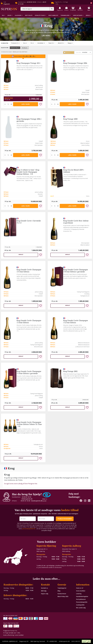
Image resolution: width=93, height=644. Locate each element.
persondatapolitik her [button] (29, 529)
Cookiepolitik (80, 605)
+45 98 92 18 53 (26, 497)
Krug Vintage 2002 (70, 371)
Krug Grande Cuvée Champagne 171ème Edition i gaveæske (29, 372)
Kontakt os (44, 588)
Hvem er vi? (80, 588)
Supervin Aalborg (72, 546)
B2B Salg (44, 591)
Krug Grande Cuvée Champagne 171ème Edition (29, 322)
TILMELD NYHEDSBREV (65, 519)
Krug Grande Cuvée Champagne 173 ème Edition (29, 271)
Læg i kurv (26, 104)
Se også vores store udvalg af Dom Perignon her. (21, 484)
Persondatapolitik (82, 602)
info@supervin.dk (27, 499)
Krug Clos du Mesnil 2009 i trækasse (74, 171)
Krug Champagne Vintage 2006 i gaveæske (29, 120)
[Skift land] (91, 3)
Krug (13, 19)
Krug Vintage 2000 (70, 119)
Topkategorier (62, 588)
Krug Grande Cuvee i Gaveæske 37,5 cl (29, 222)
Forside (8, 19)
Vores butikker (81, 591)
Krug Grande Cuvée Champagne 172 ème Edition (76, 322)
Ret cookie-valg (81, 608)
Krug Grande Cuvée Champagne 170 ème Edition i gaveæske (76, 271)
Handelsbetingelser (82, 596)
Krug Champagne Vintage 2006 (75, 63)
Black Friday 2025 (63, 596)
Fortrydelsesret (81, 599)
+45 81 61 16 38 (25, 501)
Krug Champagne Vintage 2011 (29, 63)
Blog (59, 591)
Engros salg (45, 594)
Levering (79, 594)
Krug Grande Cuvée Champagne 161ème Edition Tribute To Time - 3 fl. (29, 424)
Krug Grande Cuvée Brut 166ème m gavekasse (76, 222)
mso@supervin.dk (37, 501)
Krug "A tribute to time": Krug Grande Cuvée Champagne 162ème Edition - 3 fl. (28, 172)
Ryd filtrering (25, 48)
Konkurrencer (62, 594)
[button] (60, 9)
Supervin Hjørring (46, 546)
